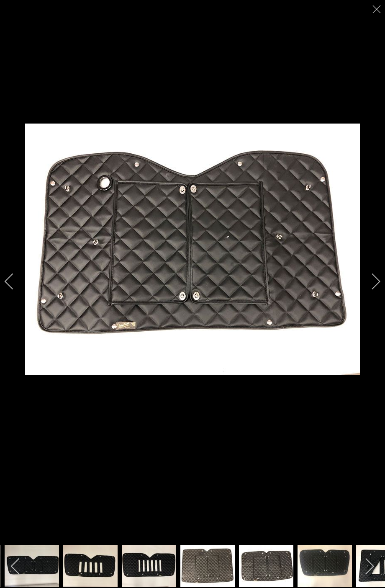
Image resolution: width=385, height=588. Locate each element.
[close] (377, 9)
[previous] (15, 281)
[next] (370, 281)
